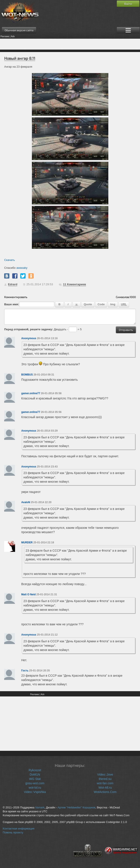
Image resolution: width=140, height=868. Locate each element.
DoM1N (35, 775)
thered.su (105, 779)
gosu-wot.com (35, 783)
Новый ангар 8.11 (20, 58)
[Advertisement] (70, 44)
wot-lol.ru (35, 788)
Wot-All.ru (105, 788)
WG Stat (35, 779)
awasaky (22, 268)
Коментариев (74, 284)
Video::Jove (105, 775)
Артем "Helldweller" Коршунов (76, 808)
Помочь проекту (13, 833)
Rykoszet (35, 770)
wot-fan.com (105, 783)
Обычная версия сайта (19, 30)
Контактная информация (19, 829)
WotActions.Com (105, 792)
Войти (128, 4)
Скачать (10, 260)
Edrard (13, 284)
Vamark (40, 808)
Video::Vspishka (35, 792)
